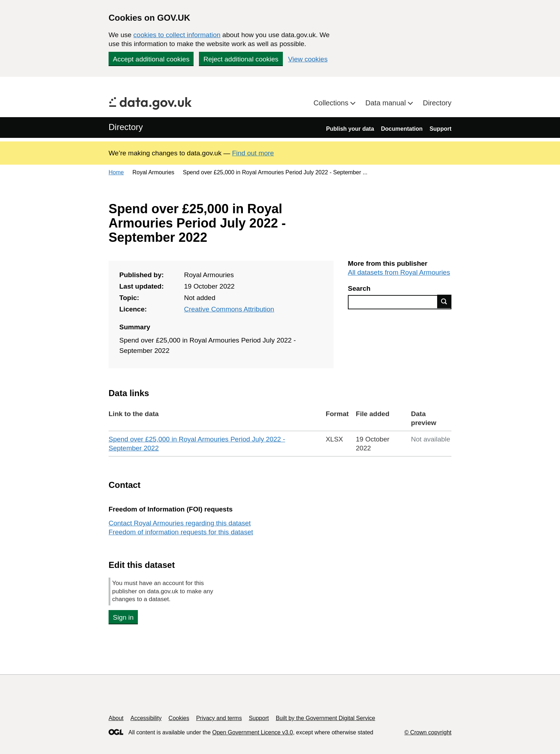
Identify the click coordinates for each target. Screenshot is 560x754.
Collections (332, 103)
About (116, 718)
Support (441, 129)
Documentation (402, 129)
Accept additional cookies (151, 59)
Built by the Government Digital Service (325, 718)
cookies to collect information (177, 35)
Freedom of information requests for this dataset (181, 532)
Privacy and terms (219, 718)
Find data (444, 301)
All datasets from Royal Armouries (399, 272)
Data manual (387, 103)
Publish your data (350, 129)
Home (116, 172)
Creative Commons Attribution (229, 309)
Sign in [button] (123, 617)
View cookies (308, 59)
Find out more (253, 153)
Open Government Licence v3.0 (252, 732)
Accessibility (146, 718)
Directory (437, 103)
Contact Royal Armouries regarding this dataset (180, 523)
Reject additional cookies (241, 59)
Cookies (179, 718)
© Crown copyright (428, 732)
